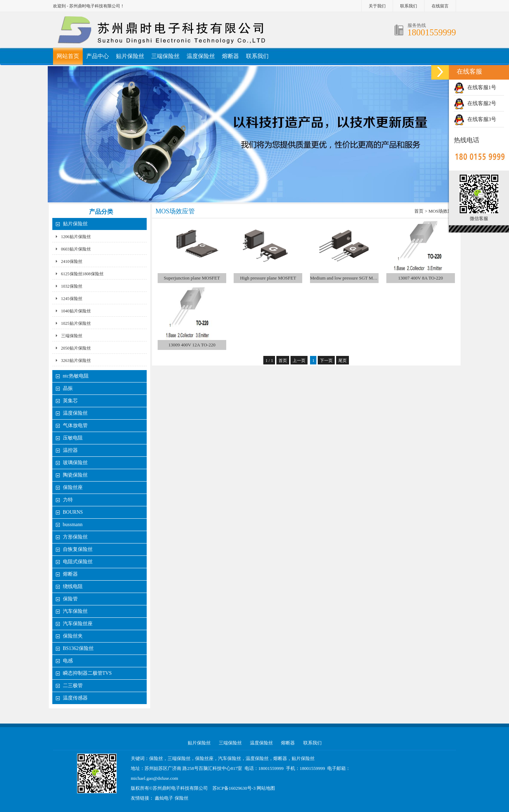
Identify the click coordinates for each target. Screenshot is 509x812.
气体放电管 (75, 425)
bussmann (73, 525)
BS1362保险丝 (78, 648)
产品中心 (98, 56)
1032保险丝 (72, 286)
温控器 (70, 450)
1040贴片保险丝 (76, 311)
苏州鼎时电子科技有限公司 (180, 788)
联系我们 (409, 6)
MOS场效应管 (443, 211)
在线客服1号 (475, 87)
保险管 (70, 599)
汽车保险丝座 (78, 624)
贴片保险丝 (130, 56)
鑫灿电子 (164, 798)
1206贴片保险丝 (76, 237)
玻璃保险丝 (75, 463)
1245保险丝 (72, 299)
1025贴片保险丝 (76, 323)
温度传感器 (75, 698)
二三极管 (74, 686)
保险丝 (182, 798)
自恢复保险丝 (78, 549)
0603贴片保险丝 (76, 249)
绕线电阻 (73, 586)
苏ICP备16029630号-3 (234, 788)
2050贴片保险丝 (76, 348)
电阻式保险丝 (78, 562)
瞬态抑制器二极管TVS (87, 673)
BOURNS (73, 512)
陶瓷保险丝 (75, 475)
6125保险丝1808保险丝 (82, 274)
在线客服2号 (475, 103)
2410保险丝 (72, 261)
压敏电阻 (73, 438)
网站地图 (266, 788)
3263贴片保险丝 (76, 361)
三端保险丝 (165, 56)
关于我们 (377, 6)
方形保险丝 (75, 537)
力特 (68, 500)
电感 (68, 661)
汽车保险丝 (75, 611)
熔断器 (230, 56)
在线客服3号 (475, 119)
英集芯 (70, 401)
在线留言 (440, 6)
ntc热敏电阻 (76, 376)
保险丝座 (73, 487)
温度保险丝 (201, 56)
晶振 (68, 388)
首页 (419, 211)
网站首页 (68, 56)
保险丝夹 (73, 636)
